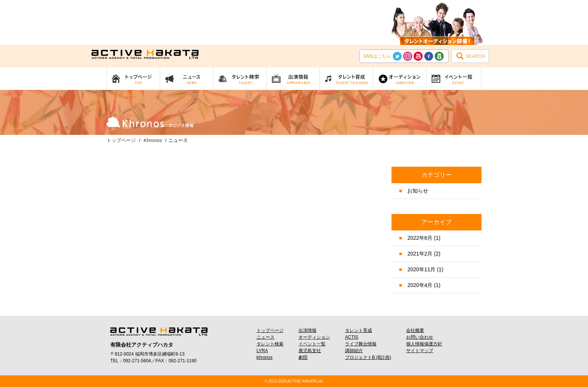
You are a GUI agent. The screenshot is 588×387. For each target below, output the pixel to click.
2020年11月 (421, 269)
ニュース (265, 337)
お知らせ (418, 191)
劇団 (303, 357)
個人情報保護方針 (424, 344)
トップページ (270, 330)
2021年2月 (420, 254)
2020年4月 (420, 285)
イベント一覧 (312, 344)
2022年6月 (420, 238)
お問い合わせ (420, 337)
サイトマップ (420, 351)
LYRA (262, 351)
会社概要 (415, 330)
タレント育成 (358, 330)
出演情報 (307, 330)
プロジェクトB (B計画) (368, 357)
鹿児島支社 (310, 351)
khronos (265, 357)
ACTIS (352, 337)
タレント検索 (270, 344)
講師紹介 (354, 351)
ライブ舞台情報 (361, 344)
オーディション (314, 337)
